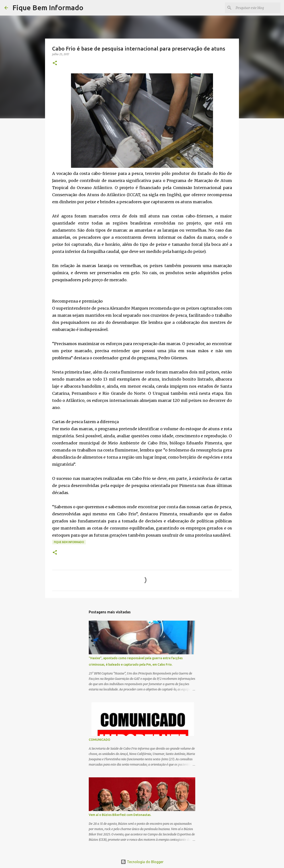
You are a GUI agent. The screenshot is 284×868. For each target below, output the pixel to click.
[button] (55, 63)
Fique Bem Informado (48, 8)
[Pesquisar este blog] (257, 8)
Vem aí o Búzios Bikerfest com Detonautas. (120, 815)
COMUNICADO (100, 740)
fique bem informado (69, 542)
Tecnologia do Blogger (142, 862)
